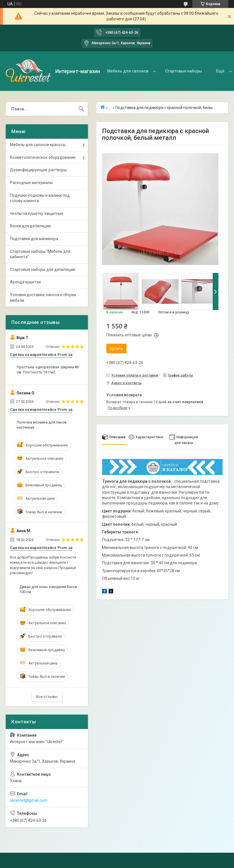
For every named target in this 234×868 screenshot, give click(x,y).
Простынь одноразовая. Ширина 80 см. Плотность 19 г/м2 (48, 370)
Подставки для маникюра (34, 239)
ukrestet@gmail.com (29, 800)
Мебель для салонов (128, 71)
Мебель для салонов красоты (38, 145)
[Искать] (81, 109)
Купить (116, 349)
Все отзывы (47, 697)
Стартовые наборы (184, 71)
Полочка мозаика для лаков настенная (42, 425)
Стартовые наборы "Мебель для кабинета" (40, 254)
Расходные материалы (31, 183)
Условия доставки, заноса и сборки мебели (43, 298)
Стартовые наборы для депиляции (43, 270)
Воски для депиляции (30, 226)
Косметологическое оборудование (43, 157)
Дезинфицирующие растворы (38, 170)
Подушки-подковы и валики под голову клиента (40, 198)
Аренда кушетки (25, 282)
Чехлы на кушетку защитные (37, 213)
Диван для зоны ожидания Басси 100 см (48, 589)
